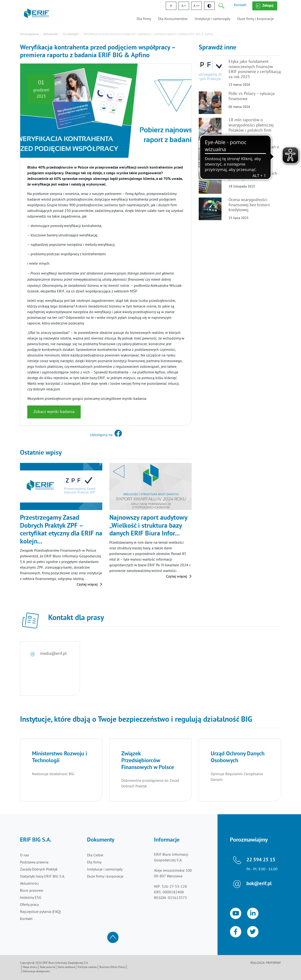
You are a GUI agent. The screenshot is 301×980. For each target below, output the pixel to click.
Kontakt (240, 5)
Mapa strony (30, 967)
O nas (25, 855)
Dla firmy (144, 19)
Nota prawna (47, 967)
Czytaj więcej (89, 585)
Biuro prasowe (32, 891)
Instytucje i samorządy (212, 19)
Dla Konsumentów (173, 19)
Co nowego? (71, 34)
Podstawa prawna (34, 863)
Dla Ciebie (95, 855)
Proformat (273, 963)
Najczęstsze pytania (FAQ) (40, 912)
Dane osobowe (66, 967)
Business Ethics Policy (113, 967)
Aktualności (51, 34)
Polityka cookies (87, 967)
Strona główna (29, 34)
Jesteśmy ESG (31, 898)
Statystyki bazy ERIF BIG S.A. (42, 877)
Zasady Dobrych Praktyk (39, 870)
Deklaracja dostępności (36, 972)
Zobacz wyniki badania (54, 412)
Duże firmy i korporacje (255, 19)
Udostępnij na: (106, 435)
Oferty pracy (29, 905)
